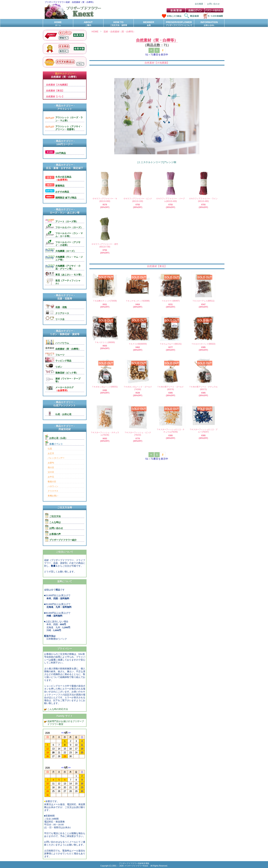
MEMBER (149, 24)
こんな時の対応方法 (57, 709)
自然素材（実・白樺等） (157, 40)
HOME (58, 24)
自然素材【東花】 (157, 266)
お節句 (51, 463)
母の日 (51, 467)
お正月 (51, 453)
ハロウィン (53, 486)
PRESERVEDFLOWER (179, 24)
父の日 (51, 472)
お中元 (51, 477)
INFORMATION (209, 24)
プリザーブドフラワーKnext (136, 866)
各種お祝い (53, 496)
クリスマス (53, 491)
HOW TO (118, 24)
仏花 (50, 449)
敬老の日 (52, 482)
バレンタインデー (56, 458)
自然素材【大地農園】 (157, 63)
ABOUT (88, 24)
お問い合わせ (213, 4)
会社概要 (199, 4)
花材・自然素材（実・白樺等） (119, 32)
